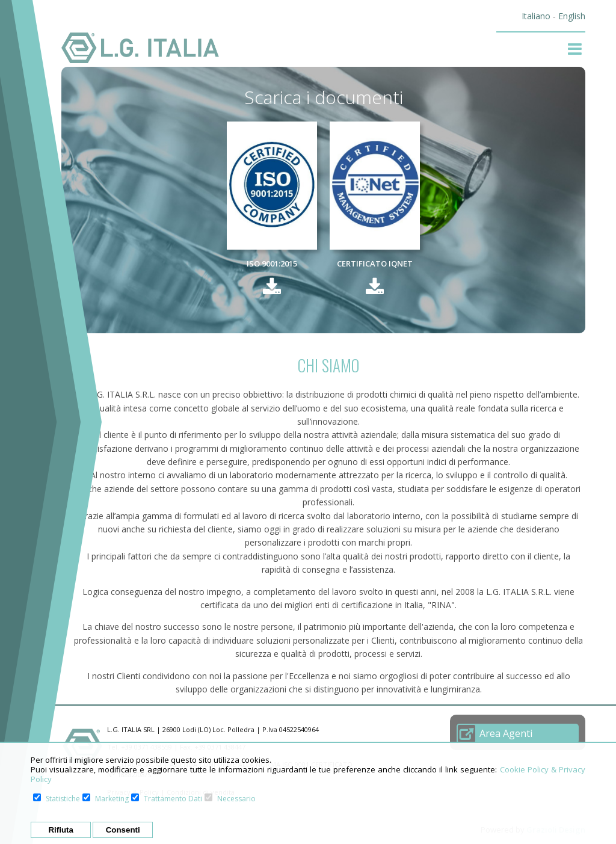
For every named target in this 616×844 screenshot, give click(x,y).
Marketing (112, 799)
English (572, 16)
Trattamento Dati (173, 799)
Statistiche (63, 799)
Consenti (123, 830)
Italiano (536, 16)
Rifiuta (60, 830)
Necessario (236, 799)
